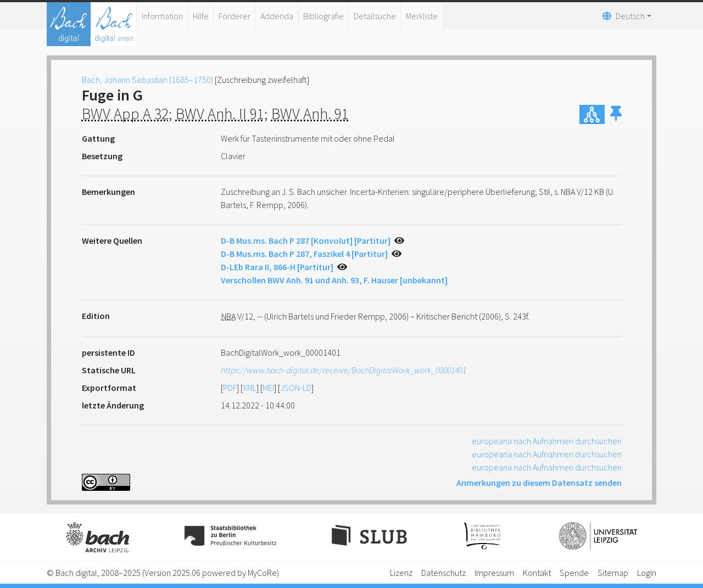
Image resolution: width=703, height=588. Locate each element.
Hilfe (201, 16)
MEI (268, 388)
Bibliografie (323, 16)
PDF (230, 388)
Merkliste (422, 16)
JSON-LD (296, 388)
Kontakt (537, 573)
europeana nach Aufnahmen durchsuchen (547, 441)
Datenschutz (443, 573)
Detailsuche (375, 16)
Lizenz (401, 573)
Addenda (277, 16)
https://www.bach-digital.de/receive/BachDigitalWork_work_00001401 (344, 370)
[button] (616, 114)
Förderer (235, 16)
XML (250, 388)
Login (647, 573)
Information (162, 16)
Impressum (494, 573)
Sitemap (613, 573)
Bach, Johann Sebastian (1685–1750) (147, 80)
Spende (574, 573)
